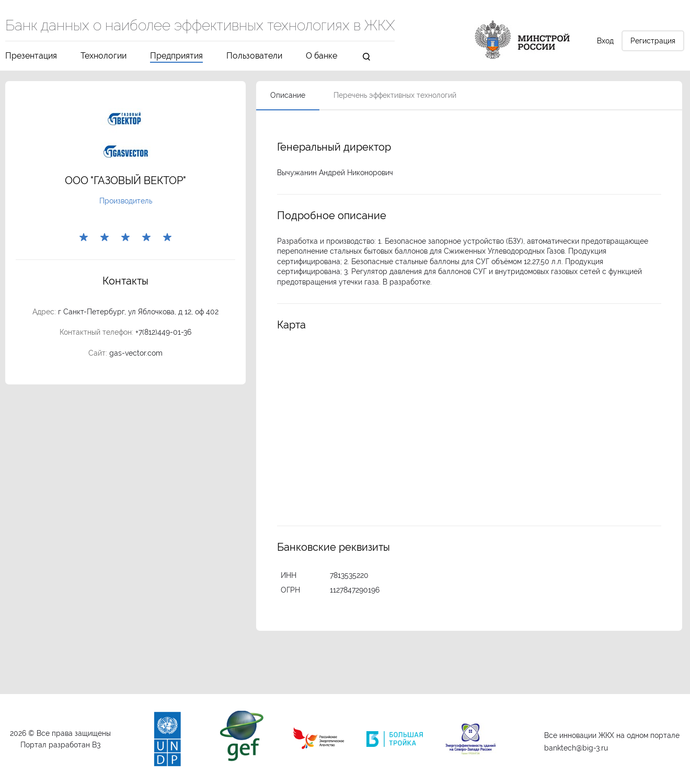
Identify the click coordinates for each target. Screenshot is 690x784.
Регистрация (653, 41)
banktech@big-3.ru (576, 748)
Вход (605, 41)
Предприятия (176, 56)
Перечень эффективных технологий (395, 95)
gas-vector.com (136, 353)
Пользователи (254, 56)
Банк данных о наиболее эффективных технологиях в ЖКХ (200, 26)
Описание (288, 95)
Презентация (31, 56)
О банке (321, 56)
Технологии (103, 56)
